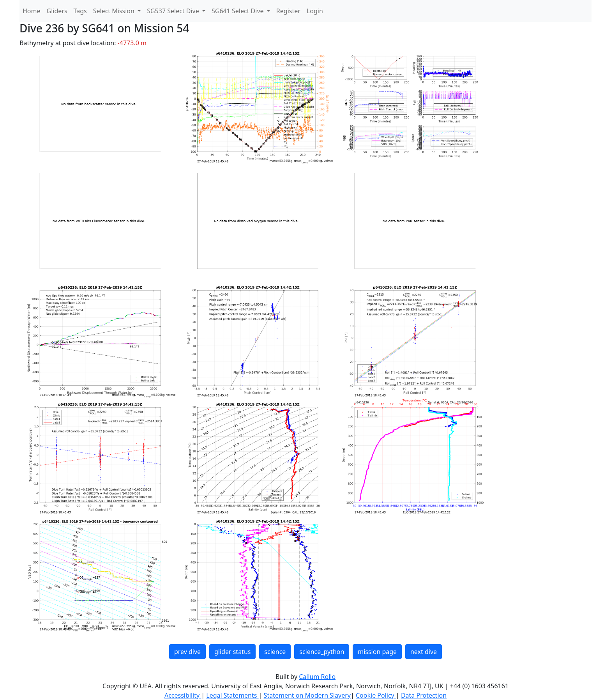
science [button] (275, 652)
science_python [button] (322, 652)
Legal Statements (232, 695)
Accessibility (183, 695)
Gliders (57, 11)
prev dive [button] (187, 652)
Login (315, 11)
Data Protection (424, 695)
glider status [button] (232, 652)
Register (288, 11)
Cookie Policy (376, 695)
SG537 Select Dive (174, 11)
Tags (80, 11)
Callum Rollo (317, 677)
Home (32, 11)
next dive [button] (424, 652)
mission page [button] (377, 652)
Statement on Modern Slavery (307, 695)
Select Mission (115, 11)
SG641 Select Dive (238, 11)
